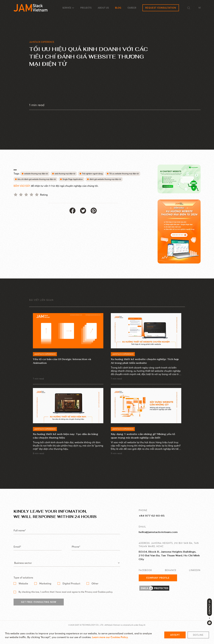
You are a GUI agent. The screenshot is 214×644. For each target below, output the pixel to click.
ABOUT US (103, 8)
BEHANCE (171, 577)
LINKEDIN (195, 577)
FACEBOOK (145, 577)
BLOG (118, 8)
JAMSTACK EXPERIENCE (42, 42)
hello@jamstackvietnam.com (158, 539)
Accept (175, 635)
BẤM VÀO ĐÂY (22, 186)
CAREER (132, 8)
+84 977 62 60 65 (152, 523)
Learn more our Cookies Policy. (110, 637)
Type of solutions (23, 585)
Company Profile (158, 585)
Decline (198, 635)
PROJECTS (86, 8)
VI (200, 8)
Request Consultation (161, 8)
